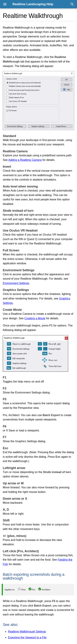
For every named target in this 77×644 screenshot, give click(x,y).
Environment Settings (16, 283)
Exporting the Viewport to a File (27, 637)
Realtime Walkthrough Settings (27, 632)
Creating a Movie (35, 318)
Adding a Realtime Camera (25, 160)
